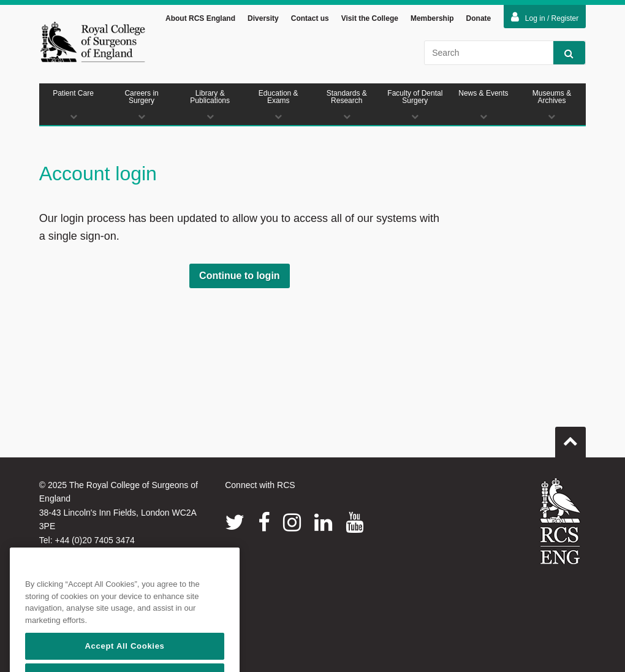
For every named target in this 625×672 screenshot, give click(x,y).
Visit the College (370, 20)
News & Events (483, 106)
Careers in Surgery (142, 106)
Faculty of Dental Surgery (415, 106)
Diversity (263, 20)
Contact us (310, 20)
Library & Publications (210, 106)
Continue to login (240, 277)
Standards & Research (347, 106)
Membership (432, 20)
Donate (479, 20)
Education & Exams (278, 106)
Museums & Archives (552, 106)
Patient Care (74, 106)
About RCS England (200, 20)
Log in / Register (545, 19)
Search (563, 55)
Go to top (570, 439)
